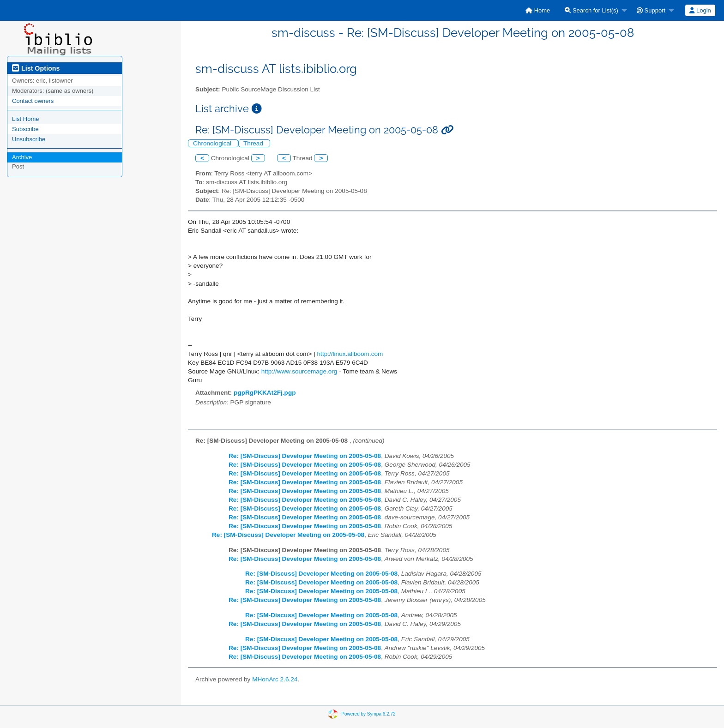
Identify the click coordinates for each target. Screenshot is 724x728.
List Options (36, 68)
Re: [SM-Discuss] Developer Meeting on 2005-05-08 (305, 456)
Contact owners (33, 101)
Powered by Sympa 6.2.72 (368, 714)
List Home (26, 119)
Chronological (213, 143)
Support (651, 10)
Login (700, 10)
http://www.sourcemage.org (299, 371)
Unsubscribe (29, 139)
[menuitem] (538, 10)
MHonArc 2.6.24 (275, 679)
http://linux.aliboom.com (350, 354)
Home (538, 10)
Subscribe (25, 129)
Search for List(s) (591, 10)
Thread (254, 143)
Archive (22, 157)
